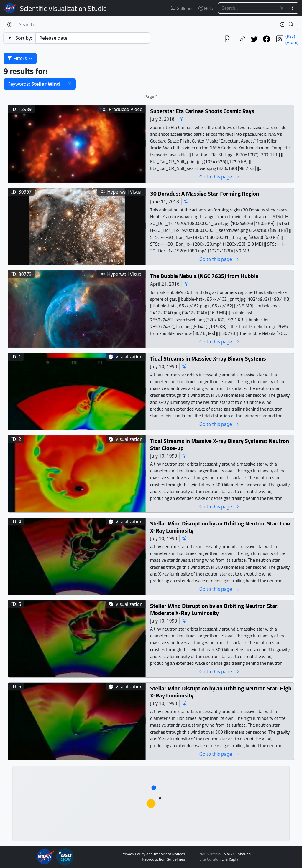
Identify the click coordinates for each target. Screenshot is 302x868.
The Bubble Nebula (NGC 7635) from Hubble (204, 276)
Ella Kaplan (231, 859)
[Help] (10, 24)
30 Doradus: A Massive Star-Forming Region (205, 193)
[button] (70, 84)
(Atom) (292, 42)
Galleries (182, 8)
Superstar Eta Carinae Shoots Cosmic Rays (202, 111)
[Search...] (247, 8)
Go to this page (220, 177)
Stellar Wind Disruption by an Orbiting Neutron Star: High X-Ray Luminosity (221, 692)
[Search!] (292, 8)
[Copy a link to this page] (242, 39)
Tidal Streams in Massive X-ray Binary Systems (208, 358)
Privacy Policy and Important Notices (153, 854)
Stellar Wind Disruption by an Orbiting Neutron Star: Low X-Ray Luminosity (220, 527)
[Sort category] (93, 38)
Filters (20, 58)
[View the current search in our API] (228, 39)
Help (206, 8)
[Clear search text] (281, 8)
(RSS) (290, 36)
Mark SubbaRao (237, 854)
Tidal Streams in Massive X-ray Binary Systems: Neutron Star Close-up (220, 444)
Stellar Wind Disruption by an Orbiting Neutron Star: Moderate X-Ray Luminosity (214, 609)
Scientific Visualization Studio (63, 8)
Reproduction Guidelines (164, 859)
